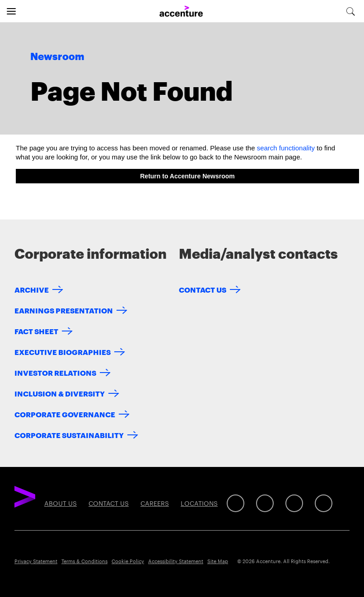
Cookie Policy (128, 561)
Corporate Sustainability (69, 435)
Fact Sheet (36, 331)
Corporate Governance (65, 414)
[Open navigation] (11, 11)
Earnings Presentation (64, 310)
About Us (61, 503)
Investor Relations (55, 372)
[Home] (181, 12)
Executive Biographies (63, 352)
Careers (155, 503)
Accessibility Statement (176, 561)
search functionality (286, 148)
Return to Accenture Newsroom (187, 176)
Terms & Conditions (84, 561)
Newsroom (57, 57)
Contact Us (203, 289)
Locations (199, 503)
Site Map (218, 561)
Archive (32, 289)
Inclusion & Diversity (60, 393)
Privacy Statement (36, 561)
